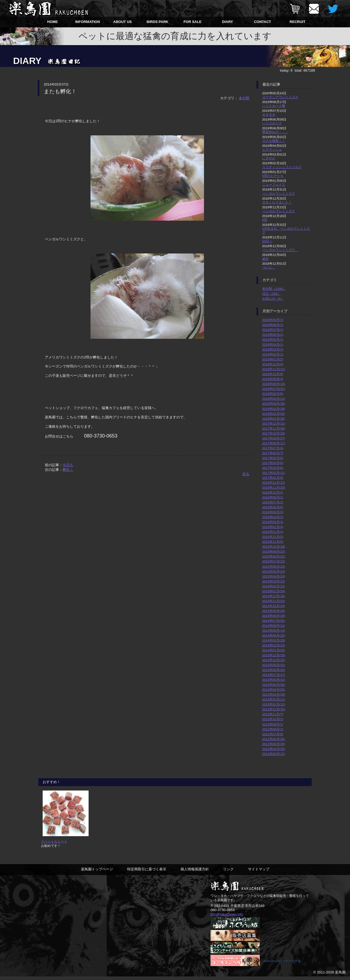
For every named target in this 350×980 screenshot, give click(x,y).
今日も (68, 465)
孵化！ (68, 470)
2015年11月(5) (273, 542)
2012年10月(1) (273, 719)
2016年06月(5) (273, 507)
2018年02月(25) (274, 414)
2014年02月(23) (274, 645)
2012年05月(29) (274, 744)
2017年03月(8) (273, 468)
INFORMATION (88, 22)
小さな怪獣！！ (274, 141)
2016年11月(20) (274, 487)
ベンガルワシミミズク (279, 193)
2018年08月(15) (274, 384)
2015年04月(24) (274, 576)
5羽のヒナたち (273, 176)
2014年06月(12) (274, 625)
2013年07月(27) (274, 675)
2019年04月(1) (273, 344)
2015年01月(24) (274, 591)
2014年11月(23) (274, 601)
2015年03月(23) (274, 581)
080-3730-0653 (223, 913)
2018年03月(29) (274, 409)
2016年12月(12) (274, 482)
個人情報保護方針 (195, 873)
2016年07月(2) (273, 502)
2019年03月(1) (273, 349)
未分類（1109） (274, 289)
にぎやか (269, 158)
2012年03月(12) (274, 754)
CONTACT (263, 22)
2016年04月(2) (273, 517)
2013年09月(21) (274, 665)
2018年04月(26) (274, 403)
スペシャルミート (54, 845)
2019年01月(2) (273, 359)
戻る (246, 474)
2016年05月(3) (273, 512)
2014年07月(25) (274, 621)
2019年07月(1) (273, 330)
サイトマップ (259, 873)
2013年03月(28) (274, 694)
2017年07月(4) (273, 448)
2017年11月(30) (274, 428)
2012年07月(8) (273, 734)
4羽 (265, 220)
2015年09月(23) (274, 551)
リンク (228, 873)
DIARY (227, 22)
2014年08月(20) (274, 616)
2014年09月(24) (274, 611)
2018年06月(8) (273, 394)
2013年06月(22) (274, 680)
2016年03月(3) (273, 522)
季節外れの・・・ (275, 132)
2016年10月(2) (273, 492)
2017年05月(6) (273, 458)
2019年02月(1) (273, 354)
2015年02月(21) (274, 586)
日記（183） (272, 294)
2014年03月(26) (274, 640)
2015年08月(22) (274, 556)
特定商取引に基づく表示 (147, 873)
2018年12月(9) (273, 364)
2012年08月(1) (273, 729)
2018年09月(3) (273, 379)
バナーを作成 (291, 964)
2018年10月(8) (273, 374)
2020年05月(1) (273, 320)
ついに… (269, 267)
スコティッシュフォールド (282, 167)
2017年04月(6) (273, 463)
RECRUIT (297, 22)
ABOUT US (122, 22)
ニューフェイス (274, 184)
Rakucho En (272, 964)
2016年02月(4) (273, 527)
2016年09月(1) (273, 497)
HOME (53, 22)
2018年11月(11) (274, 369)
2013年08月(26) (274, 670)
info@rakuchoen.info (227, 918)
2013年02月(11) (274, 699)
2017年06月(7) (273, 453)
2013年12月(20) (274, 655)
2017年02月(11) (274, 473)
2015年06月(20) (274, 566)
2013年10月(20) (274, 660)
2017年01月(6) (273, 478)
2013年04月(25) (274, 689)
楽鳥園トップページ (97, 873)
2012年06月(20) (274, 739)
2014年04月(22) (274, 635)
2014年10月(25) (274, 606)
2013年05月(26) (274, 685)
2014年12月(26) (274, 596)
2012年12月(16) (274, 709)
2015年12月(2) (273, 537)
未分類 (244, 98)
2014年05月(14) (274, 630)
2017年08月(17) (274, 443)
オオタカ (269, 114)
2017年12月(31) (274, 423)
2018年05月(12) (274, 399)
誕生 (266, 259)
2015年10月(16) (274, 546)
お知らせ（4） (273, 298)
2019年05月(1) (273, 339)
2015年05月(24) (274, 571)
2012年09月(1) (273, 724)
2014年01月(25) (274, 650)
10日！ (267, 241)
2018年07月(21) (274, 389)
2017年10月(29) (274, 433)
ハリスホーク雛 (274, 106)
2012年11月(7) (273, 714)
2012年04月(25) (274, 749)
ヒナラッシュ (272, 149)
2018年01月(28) (274, 418)
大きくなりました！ (277, 202)
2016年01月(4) (273, 532)
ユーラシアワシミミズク (280, 97)
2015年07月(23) (274, 561)
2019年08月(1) (273, 325)
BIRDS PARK (157, 22)
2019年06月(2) (273, 335)
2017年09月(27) (274, 438)
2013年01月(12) (274, 704)
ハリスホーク (272, 123)
